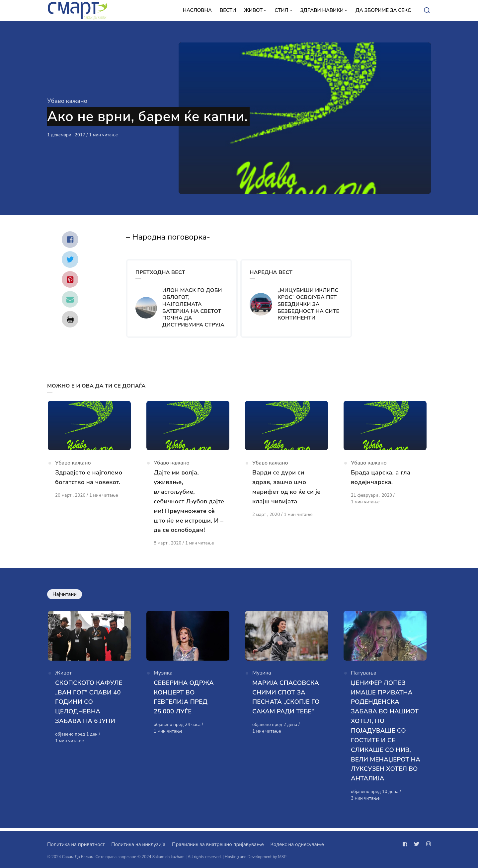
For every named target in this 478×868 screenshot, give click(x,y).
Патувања (364, 677)
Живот (63, 677)
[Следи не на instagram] (427, 844)
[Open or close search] (427, 11)
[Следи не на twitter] (417, 844)
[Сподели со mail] (70, 299)
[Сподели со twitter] (70, 259)
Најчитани (65, 596)
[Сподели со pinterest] (70, 279)
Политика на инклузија (138, 844)
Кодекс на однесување (297, 844)
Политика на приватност (76, 844)
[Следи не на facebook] (406, 844)
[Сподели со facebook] (70, 240)
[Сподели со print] (70, 319)
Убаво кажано (67, 101)
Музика (163, 677)
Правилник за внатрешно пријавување (218, 844)
